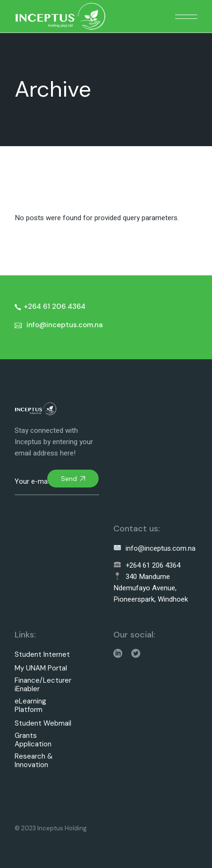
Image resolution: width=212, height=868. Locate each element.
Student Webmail (43, 723)
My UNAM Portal (41, 668)
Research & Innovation (34, 761)
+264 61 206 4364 (147, 565)
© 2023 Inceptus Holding (51, 828)
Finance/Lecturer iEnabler (43, 685)
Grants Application (33, 740)
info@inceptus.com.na (155, 548)
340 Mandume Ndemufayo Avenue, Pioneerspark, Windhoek (151, 588)
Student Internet (42, 655)
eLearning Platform (30, 706)
